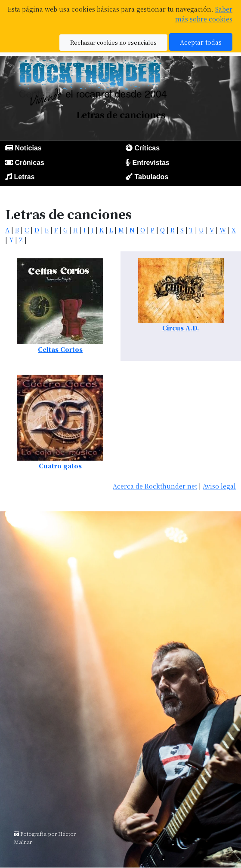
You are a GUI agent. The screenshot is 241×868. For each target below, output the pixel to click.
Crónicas (29, 163)
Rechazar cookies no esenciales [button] (113, 42)
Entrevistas (151, 163)
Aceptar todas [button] (201, 42)
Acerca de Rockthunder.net (155, 486)
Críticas (147, 148)
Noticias (28, 148)
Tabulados (151, 177)
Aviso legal (219, 486)
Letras (24, 177)
